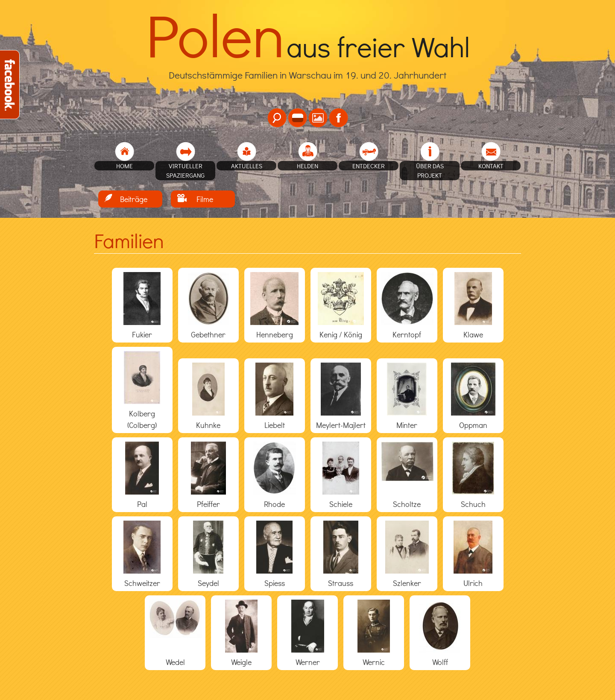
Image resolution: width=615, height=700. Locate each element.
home (124, 166)
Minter (407, 425)
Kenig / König (341, 334)
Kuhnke (208, 425)
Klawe (473, 334)
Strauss (341, 583)
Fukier (142, 334)
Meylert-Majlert (341, 425)
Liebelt (275, 425)
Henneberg (275, 334)
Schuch (473, 504)
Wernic (374, 662)
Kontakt (491, 166)
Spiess (275, 583)
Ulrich (473, 583)
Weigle (241, 662)
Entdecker (369, 166)
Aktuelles (247, 166)
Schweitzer (142, 583)
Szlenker (407, 583)
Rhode (274, 504)
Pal (142, 504)
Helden (307, 166)
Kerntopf (407, 334)
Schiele (341, 504)
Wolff (440, 662)
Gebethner (208, 334)
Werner (308, 662)
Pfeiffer (208, 504)
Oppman (473, 425)
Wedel (175, 662)
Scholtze (407, 504)
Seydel (208, 583)
